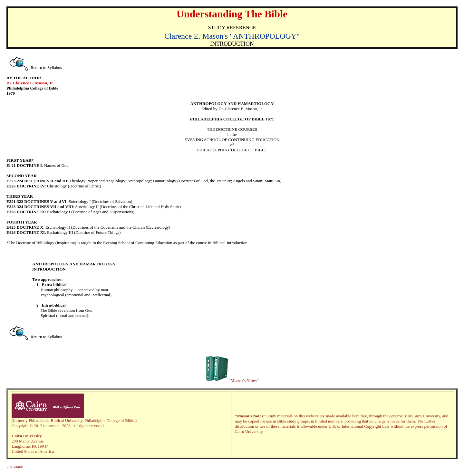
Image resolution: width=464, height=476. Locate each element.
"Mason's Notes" (250, 416)
